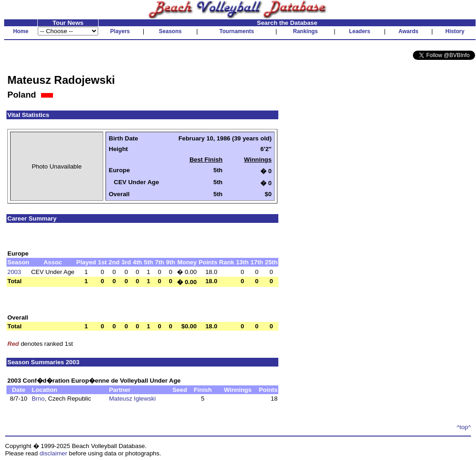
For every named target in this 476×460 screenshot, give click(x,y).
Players (120, 31)
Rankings (306, 31)
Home (21, 31)
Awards (408, 31)
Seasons (170, 31)
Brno (38, 399)
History (455, 31)
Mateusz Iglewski (132, 399)
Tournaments (237, 31)
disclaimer (53, 453)
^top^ (464, 427)
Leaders (359, 31)
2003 (14, 272)
